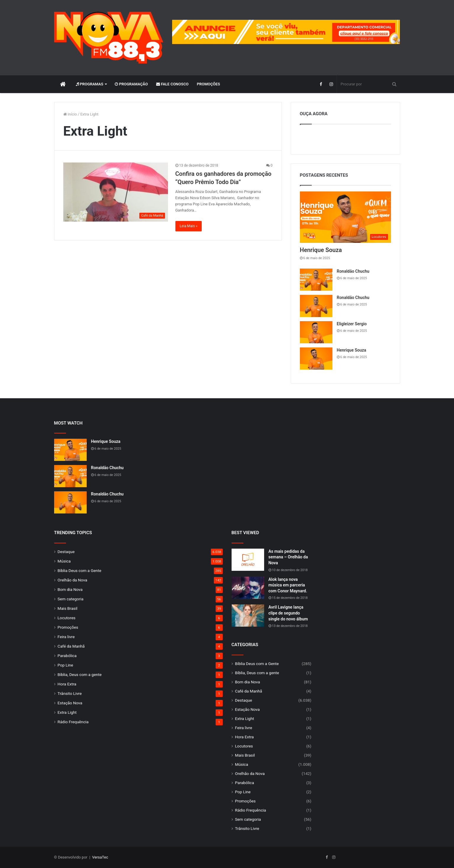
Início (70, 114)
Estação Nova (70, 703)
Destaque (66, 552)
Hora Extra (67, 684)
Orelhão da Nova (72, 580)
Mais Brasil (68, 608)
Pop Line (66, 665)
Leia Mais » (189, 226)
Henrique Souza (321, 250)
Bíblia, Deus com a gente (80, 674)
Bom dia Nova (70, 589)
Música (64, 561)
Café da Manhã (71, 646)
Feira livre (66, 637)
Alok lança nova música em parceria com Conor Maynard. (288, 585)
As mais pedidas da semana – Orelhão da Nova (288, 557)
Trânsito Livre (70, 693)
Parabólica (67, 656)
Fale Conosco (172, 84)
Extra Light (67, 712)
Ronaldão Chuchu (353, 271)
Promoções (208, 84)
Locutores (67, 618)
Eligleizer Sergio (352, 324)
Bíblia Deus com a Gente (80, 570)
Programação (131, 84)
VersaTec (100, 857)
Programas (90, 84)
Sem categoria (71, 599)
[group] (286, 32)
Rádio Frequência (73, 722)
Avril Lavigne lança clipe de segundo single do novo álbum (288, 613)
